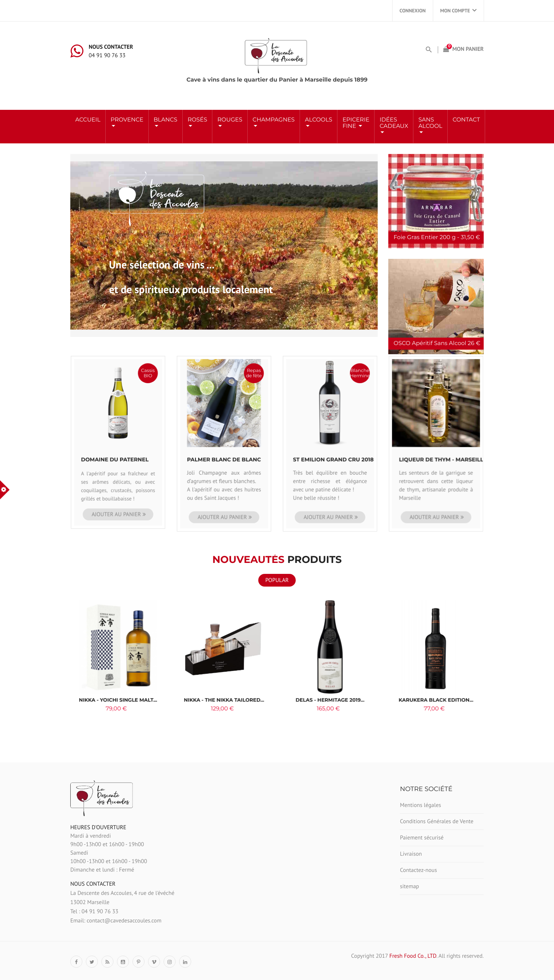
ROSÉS (197, 120)
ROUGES (230, 120)
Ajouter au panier (117, 483)
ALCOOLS (319, 120)
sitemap (409, 886)
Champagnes (274, 120)
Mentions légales (420, 805)
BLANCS (166, 120)
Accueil (88, 120)
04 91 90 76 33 (107, 55)
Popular (277, 580)
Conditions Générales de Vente (437, 821)
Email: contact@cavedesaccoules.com (116, 921)
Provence (127, 120)
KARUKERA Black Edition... (436, 685)
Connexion (413, 11)
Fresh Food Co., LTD (413, 956)
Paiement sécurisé (422, 838)
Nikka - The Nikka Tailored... (224, 685)
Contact (466, 120)
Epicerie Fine (356, 123)
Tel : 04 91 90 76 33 (94, 911)
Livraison (411, 854)
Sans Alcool (430, 123)
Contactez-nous (419, 870)
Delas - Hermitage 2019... (330, 685)
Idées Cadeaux (394, 123)
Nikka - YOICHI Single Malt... (118, 685)
